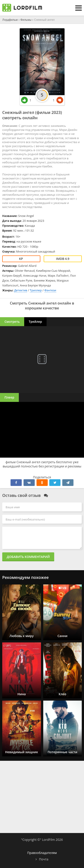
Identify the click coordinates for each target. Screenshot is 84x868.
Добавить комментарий (28, 557)
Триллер (36, 290)
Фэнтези (50, 290)
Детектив (21, 290)
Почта (44, 859)
